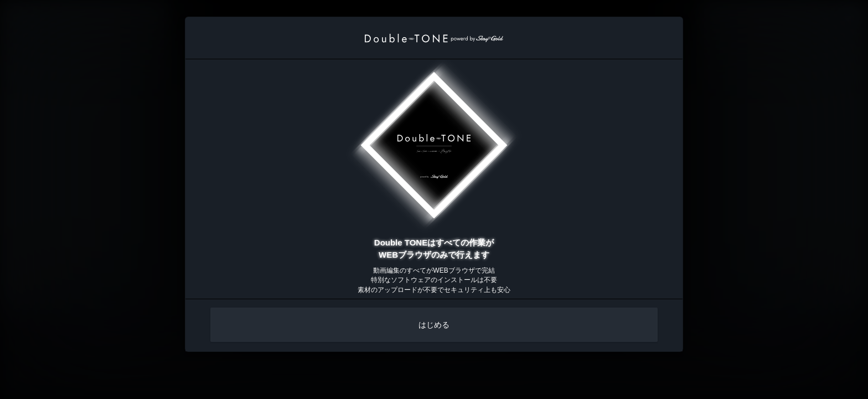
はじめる (434, 325)
